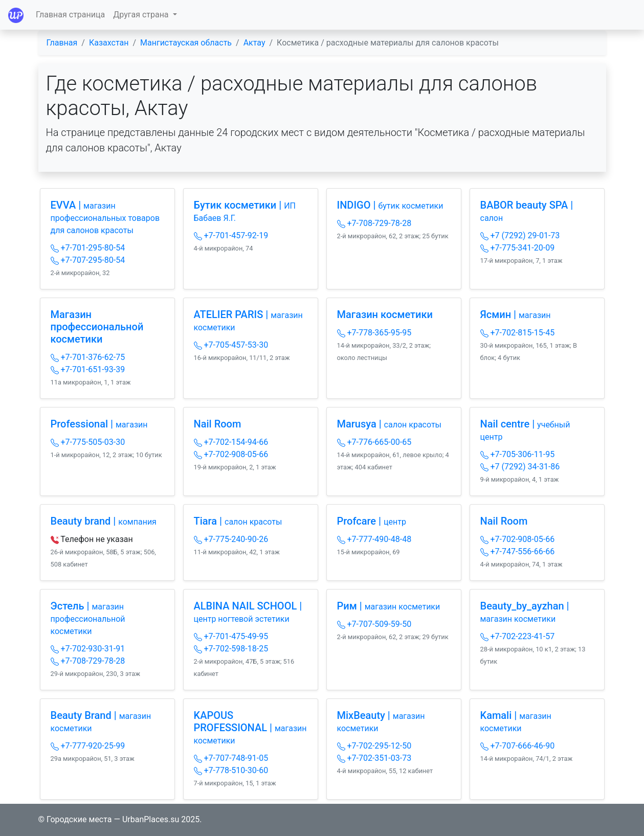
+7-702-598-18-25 (231, 649)
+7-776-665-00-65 (374, 442)
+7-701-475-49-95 (231, 636)
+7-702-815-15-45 (518, 333)
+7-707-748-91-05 (231, 758)
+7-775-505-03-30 (88, 442)
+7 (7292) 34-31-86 (520, 467)
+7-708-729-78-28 (374, 223)
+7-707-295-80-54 (88, 260)
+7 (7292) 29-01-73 (520, 235)
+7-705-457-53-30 (231, 345)
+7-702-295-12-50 (374, 746)
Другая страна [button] (142, 15)
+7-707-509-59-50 (374, 624)
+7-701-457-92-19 (231, 235)
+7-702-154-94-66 (231, 442)
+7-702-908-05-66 (231, 454)
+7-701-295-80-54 (88, 248)
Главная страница (70, 15)
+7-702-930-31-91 (88, 649)
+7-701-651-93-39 (88, 369)
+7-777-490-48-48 (374, 539)
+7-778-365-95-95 (374, 333)
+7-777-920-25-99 (88, 746)
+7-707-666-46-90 (518, 746)
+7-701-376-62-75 (88, 357)
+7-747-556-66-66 (518, 551)
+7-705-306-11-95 (518, 454)
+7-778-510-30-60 (231, 770)
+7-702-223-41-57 (518, 636)
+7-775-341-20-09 (518, 248)
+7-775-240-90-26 (231, 539)
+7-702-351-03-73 (374, 758)
